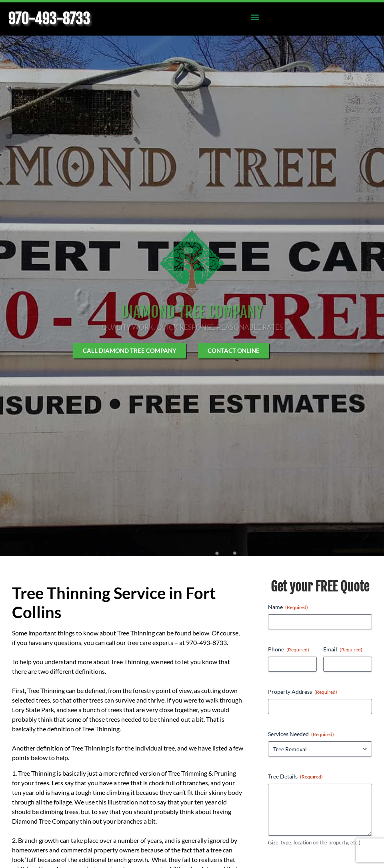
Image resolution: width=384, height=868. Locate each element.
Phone (289, 649)
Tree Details (295, 776)
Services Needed (301, 734)
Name (288, 607)
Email (343, 649)
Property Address (303, 692)
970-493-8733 (49, 19)
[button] (255, 17)
